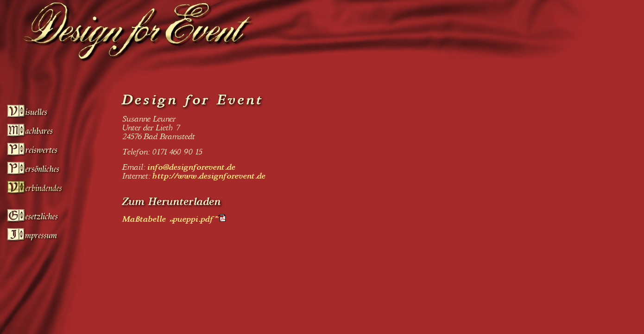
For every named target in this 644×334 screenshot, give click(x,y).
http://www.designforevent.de (209, 176)
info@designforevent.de (192, 167)
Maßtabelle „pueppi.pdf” (170, 219)
